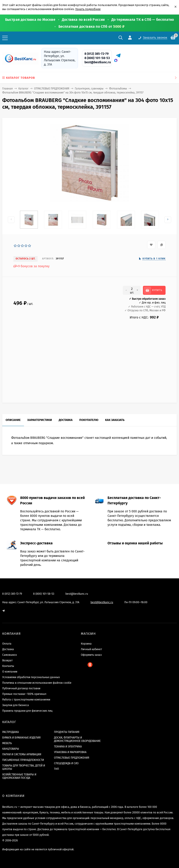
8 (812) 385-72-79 (97, 54)
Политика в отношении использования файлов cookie (37, 683)
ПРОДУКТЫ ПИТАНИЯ (67, 732)
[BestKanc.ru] (19, 58)
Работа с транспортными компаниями (26, 700)
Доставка (8, 649)
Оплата (7, 644)
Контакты (8, 666)
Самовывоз (10, 655)
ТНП (56, 769)
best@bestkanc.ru (98, 62)
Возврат (7, 660)
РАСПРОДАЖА (11, 732)
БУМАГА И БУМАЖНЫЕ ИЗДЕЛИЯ (21, 738)
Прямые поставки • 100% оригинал (24, 694)
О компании (10, 672)
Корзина (86, 644)
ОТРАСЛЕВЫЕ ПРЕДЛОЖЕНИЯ (52, 89)
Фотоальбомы (118, 89)
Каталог (23, 89)
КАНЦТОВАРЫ (11, 749)
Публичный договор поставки (21, 688)
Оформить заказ (91, 655)
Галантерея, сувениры (89, 89)
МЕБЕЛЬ (7, 743)
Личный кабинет (91, 649)
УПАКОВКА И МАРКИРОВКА (70, 752)
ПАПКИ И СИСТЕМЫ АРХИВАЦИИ (22, 754)
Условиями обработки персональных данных (31, 677)
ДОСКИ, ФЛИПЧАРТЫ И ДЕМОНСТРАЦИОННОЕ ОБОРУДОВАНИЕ (77, 739)
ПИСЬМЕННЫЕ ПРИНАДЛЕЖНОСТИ (23, 760)
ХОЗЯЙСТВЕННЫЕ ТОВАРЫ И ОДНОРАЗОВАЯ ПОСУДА (19, 776)
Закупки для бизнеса (16, 705)
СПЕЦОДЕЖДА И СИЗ (66, 763)
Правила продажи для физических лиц (27, 711)
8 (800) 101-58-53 (97, 58)
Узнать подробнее (88, 9)
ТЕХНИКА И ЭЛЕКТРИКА (68, 747)
